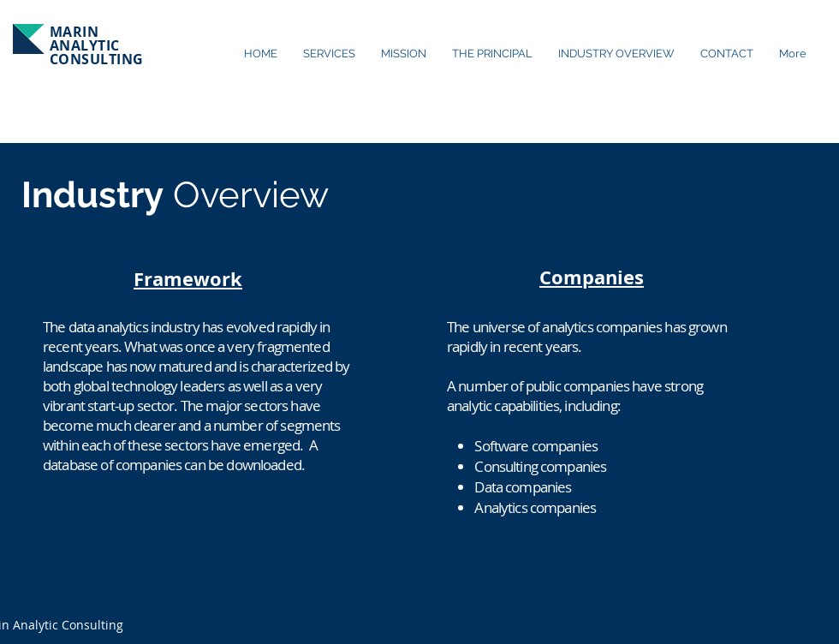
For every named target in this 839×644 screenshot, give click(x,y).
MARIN (74, 32)
